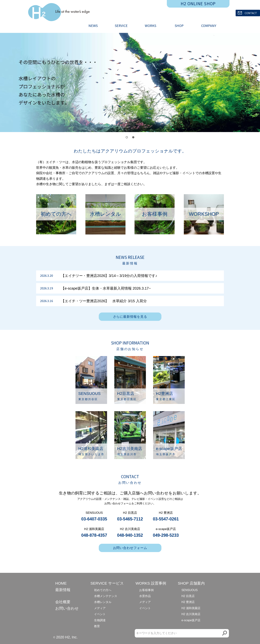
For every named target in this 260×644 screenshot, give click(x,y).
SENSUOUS (190, 590)
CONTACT (247, 13)
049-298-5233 (166, 535)
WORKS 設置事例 (151, 583)
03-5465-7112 (130, 519)
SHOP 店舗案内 (191, 583)
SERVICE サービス (107, 583)
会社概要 (63, 602)
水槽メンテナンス (106, 596)
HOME (61, 583)
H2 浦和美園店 (191, 608)
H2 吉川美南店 (191, 614)
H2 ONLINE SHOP (198, 4)
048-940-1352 (130, 535)
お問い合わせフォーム (130, 548)
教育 (97, 626)
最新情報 (63, 590)
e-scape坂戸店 (191, 620)
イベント (100, 614)
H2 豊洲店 (188, 602)
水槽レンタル (103, 602)
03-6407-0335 (94, 519)
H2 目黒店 (188, 596)
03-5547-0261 (166, 519)
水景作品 (145, 596)
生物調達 (100, 620)
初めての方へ (103, 590)
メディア (100, 608)
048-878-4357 (94, 535)
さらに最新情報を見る (130, 317)
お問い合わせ (67, 608)
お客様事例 (146, 590)
